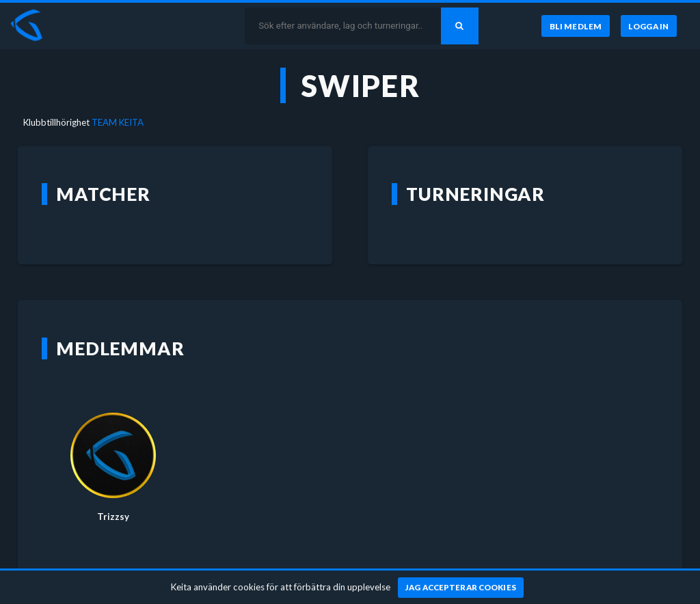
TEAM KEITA (118, 122)
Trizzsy (113, 517)
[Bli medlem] (575, 26)
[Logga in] (649, 26)
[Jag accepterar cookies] (461, 588)
